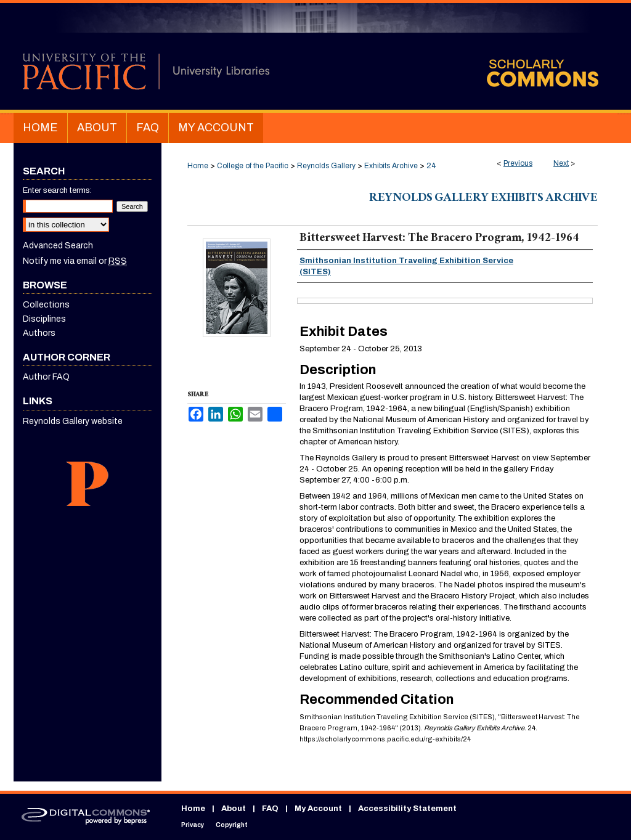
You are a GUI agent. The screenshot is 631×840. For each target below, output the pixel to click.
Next (561, 163)
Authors (39, 333)
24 (431, 166)
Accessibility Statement (407, 809)
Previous (518, 163)
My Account (318, 809)
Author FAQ (46, 377)
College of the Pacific (253, 166)
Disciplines (44, 319)
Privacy (193, 825)
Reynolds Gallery (326, 166)
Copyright (232, 825)
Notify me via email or (75, 261)
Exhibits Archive (391, 166)
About (234, 809)
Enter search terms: (57, 190)
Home (198, 166)
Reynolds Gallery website (73, 421)
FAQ (270, 809)
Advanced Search (58, 246)
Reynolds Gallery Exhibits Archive (483, 199)
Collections (46, 305)
